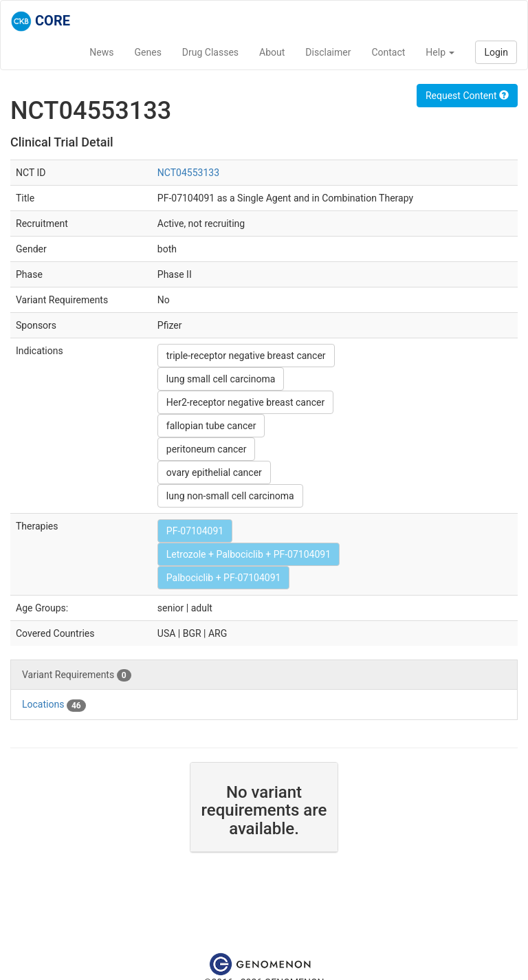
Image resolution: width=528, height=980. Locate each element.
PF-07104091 (195, 531)
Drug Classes (210, 52)
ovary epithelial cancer (214, 472)
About (272, 52)
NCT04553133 (188, 173)
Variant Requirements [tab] (77, 675)
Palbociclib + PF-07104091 (224, 578)
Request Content (467, 96)
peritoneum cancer (207, 449)
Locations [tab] (54, 705)
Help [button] (440, 52)
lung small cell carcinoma (221, 379)
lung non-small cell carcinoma (230, 496)
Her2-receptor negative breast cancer (245, 402)
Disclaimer (328, 52)
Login (496, 52)
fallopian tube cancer (211, 426)
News (101, 52)
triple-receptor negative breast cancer (246, 356)
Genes (148, 52)
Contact (388, 52)
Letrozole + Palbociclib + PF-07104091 (249, 554)
